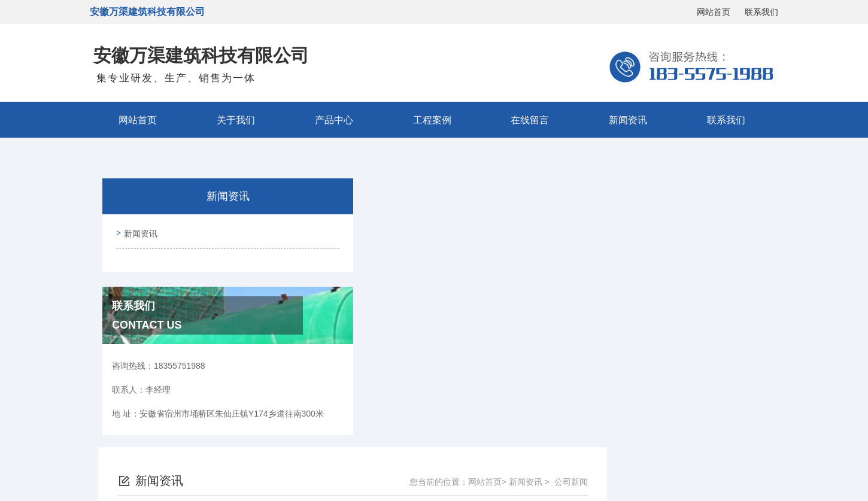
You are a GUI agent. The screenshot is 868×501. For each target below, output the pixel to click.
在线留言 (530, 120)
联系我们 (761, 12)
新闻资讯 (628, 120)
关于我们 (236, 120)
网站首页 (714, 12)
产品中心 (334, 120)
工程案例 (432, 120)
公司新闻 (743, 201)
